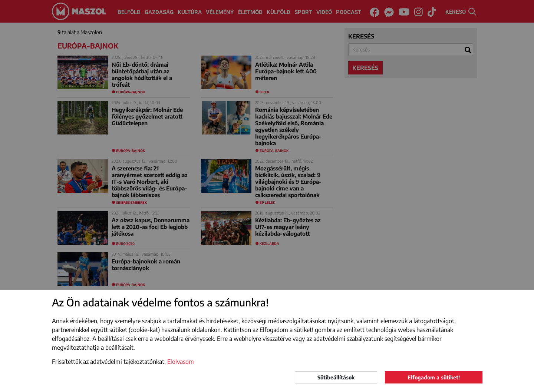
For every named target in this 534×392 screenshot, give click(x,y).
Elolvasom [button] (181, 362)
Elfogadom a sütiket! (434, 377)
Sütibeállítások (336, 377)
